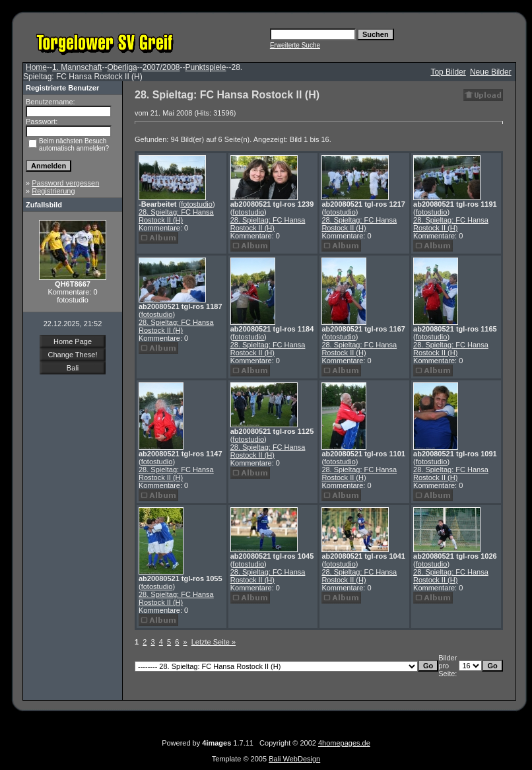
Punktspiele (205, 67)
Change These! (72, 355)
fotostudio (197, 204)
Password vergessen (65, 183)
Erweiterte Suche (295, 45)
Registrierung (53, 191)
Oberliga (122, 67)
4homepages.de (344, 743)
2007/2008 (161, 67)
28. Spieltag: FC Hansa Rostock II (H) (176, 216)
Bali (73, 368)
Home (36, 67)
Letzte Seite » (214, 642)
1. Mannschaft (77, 67)
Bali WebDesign (294, 759)
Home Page (73, 341)
